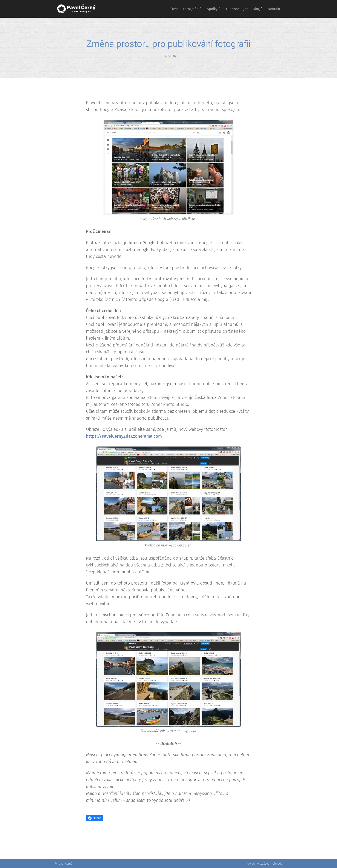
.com (157, 436)
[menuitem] (156, 9)
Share (95, 818)
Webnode (276, 864)
